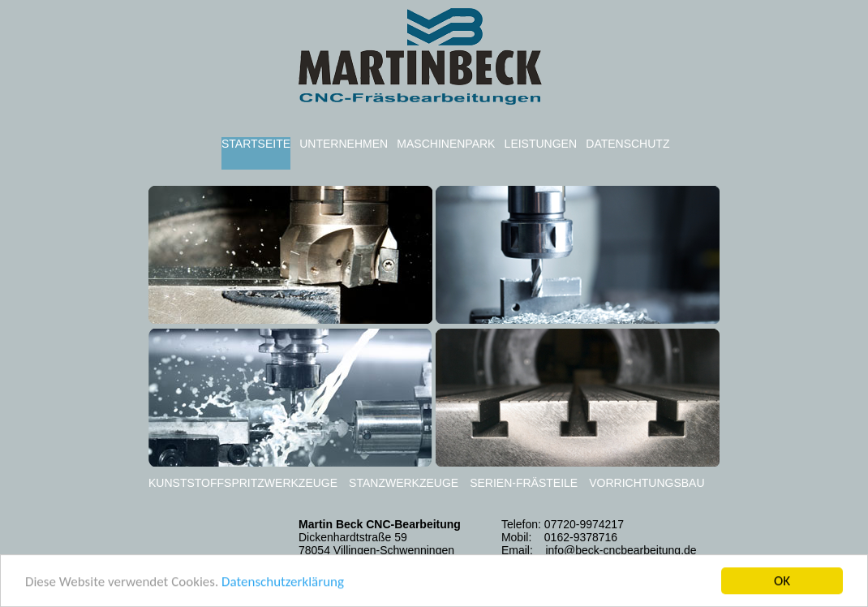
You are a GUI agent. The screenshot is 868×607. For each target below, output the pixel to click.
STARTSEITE (256, 144)
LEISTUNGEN (541, 144)
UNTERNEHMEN (344, 144)
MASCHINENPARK (446, 144)
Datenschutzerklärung (283, 582)
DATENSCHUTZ (627, 144)
